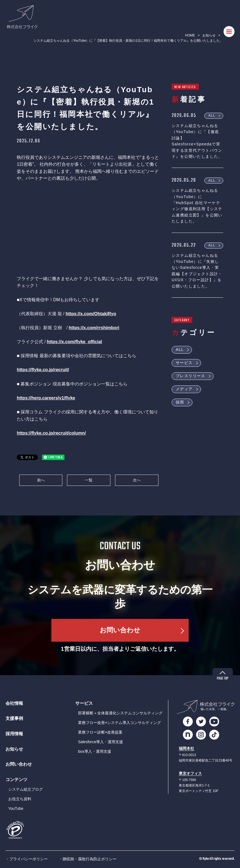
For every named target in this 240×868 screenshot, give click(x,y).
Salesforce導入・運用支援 (101, 742)
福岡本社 (186, 749)
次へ (137, 480)
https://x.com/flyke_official (75, 342)
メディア (184, 389)
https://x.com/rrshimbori (94, 328)
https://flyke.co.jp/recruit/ (43, 370)
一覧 (89, 480)
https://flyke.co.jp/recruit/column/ (51, 433)
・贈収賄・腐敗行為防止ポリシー (88, 859)
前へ (41, 480)
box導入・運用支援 (95, 751)
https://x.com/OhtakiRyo (91, 314)
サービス (184, 363)
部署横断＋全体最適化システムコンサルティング (120, 713)
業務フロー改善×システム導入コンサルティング (119, 723)
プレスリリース (191, 376)
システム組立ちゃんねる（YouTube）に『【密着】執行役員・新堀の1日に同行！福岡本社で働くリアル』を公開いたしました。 (128, 41)
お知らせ (209, 35)
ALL (212, 115)
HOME (190, 35)
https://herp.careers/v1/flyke (46, 398)
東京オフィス (190, 773)
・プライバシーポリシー (27, 859)
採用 (180, 402)
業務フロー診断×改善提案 (100, 732)
